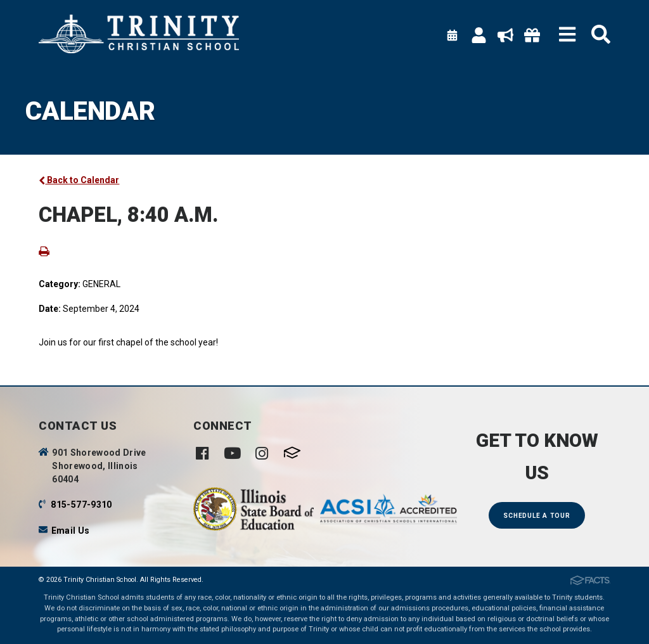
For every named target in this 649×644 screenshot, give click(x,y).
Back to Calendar (79, 180)
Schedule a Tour (537, 516)
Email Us (71, 531)
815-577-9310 (81, 505)
